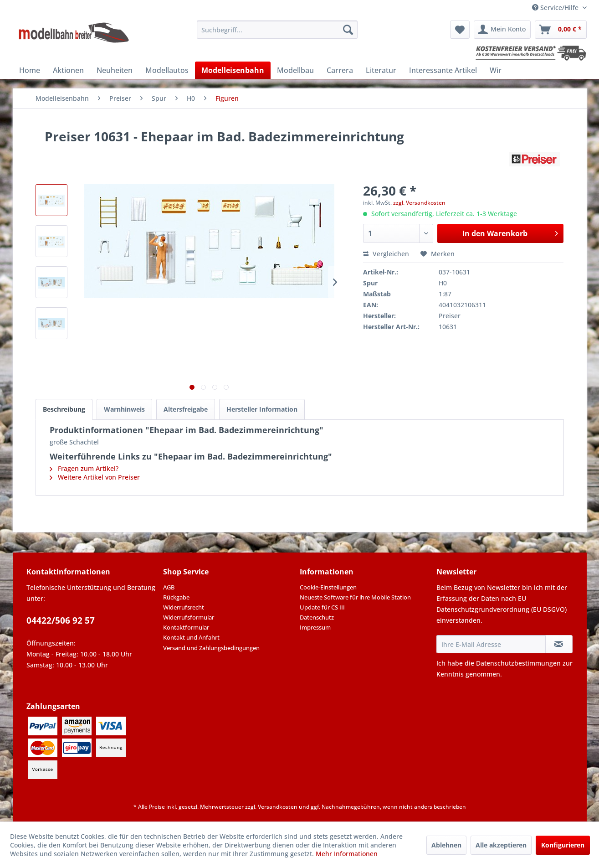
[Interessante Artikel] (443, 70)
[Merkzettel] (460, 30)
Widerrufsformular (189, 617)
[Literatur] (381, 70)
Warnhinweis (124, 409)
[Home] (30, 70)
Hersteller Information (262, 409)
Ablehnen (446, 845)
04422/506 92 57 (61, 620)
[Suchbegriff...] (277, 30)
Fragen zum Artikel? (84, 468)
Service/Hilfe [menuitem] (556, 8)
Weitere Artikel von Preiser (95, 477)
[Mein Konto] (502, 30)
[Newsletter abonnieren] (559, 644)
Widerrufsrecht (184, 607)
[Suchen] (348, 30)
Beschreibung (64, 409)
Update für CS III (322, 607)
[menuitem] (277, 30)
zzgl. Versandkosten (419, 203)
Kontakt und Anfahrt (191, 637)
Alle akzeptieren (501, 845)
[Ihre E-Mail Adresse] (491, 644)
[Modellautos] (167, 70)
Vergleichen (386, 254)
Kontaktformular (186, 627)
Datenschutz (317, 617)
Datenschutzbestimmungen (518, 663)
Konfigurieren (563, 845)
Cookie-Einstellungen (328, 587)
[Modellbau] (295, 70)
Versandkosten (278, 807)
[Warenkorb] (561, 30)
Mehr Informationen (347, 854)
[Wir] (496, 70)
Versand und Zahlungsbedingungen (211, 648)
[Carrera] (340, 70)
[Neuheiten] (115, 70)
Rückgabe (176, 597)
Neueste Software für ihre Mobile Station (355, 597)
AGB (169, 587)
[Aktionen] (68, 70)
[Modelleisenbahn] (233, 70)
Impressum (315, 627)
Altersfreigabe (186, 409)
